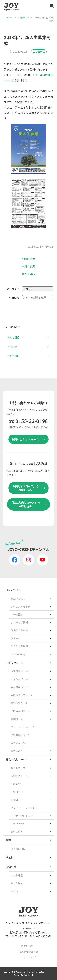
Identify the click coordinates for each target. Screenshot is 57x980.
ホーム (10, 17)
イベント (12, 346)
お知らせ (22, 17)
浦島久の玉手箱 (19, 646)
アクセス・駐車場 (20, 606)
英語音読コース (19, 703)
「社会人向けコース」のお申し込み (25, 504)
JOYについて (13, 590)
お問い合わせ (28, 946)
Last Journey (18, 654)
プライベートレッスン (23, 727)
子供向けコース (15, 663)
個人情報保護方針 (28, 952)
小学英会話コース (20, 679)
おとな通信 (13, 337)
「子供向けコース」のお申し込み (25, 488)
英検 (8, 840)
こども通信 (39, 51)
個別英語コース (19, 776)
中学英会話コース (20, 687)
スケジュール (18, 743)
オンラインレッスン (22, 816)
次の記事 (28, 274)
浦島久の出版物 (19, 630)
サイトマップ (28, 957)
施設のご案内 (18, 599)
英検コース (17, 719)
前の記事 (28, 259)
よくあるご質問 (19, 622)
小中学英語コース (20, 711)
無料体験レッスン (21, 735)
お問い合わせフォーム (25, 439)
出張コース (17, 792)
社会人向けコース (16, 759)
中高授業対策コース (22, 695)
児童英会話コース (20, 671)
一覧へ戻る (29, 266)
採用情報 (16, 638)
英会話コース (18, 768)
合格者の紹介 (18, 849)
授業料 (10, 857)
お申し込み (17, 751)
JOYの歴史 (17, 614)
